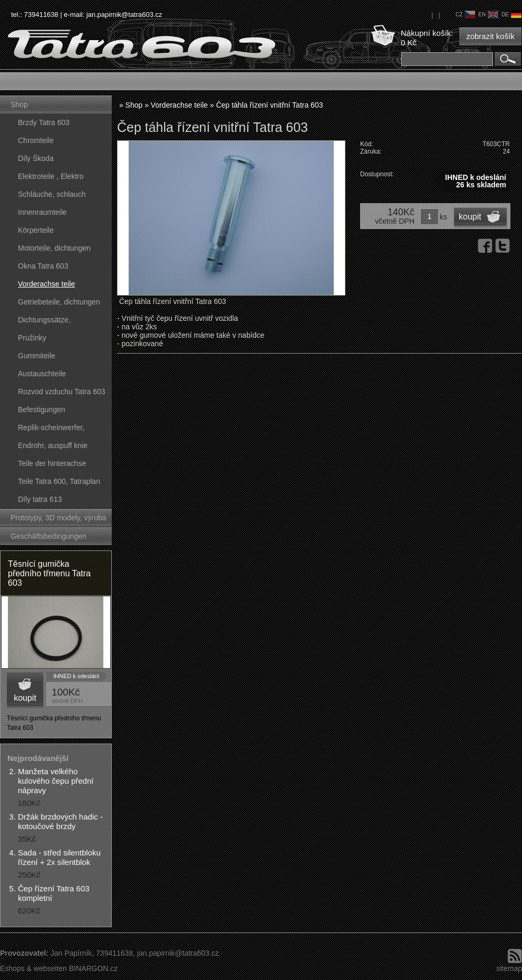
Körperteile (36, 230)
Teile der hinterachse (52, 463)
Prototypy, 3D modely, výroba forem (59, 520)
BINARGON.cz (94, 968)
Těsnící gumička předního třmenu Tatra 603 (49, 573)
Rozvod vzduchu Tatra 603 (62, 392)
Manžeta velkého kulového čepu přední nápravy (56, 781)
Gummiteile (37, 356)
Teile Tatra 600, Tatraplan (59, 481)
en (488, 15)
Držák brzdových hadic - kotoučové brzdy (60, 821)
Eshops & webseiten (33, 968)
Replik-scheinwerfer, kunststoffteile (51, 430)
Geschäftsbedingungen (49, 536)
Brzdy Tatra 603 (44, 122)
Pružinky (32, 338)
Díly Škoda (36, 158)
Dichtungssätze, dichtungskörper (44, 322)
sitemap (509, 968)
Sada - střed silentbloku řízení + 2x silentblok (59, 857)
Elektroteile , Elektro (51, 176)
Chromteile (36, 140)
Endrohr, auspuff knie (53, 445)
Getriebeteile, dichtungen (59, 302)
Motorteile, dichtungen (54, 248)
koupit (25, 698)
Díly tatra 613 (40, 499)
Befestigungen (42, 410)
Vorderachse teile (46, 284)
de (511, 15)
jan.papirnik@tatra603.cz (124, 15)
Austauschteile (42, 374)
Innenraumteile (42, 212)
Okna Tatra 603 (43, 266)
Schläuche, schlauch (52, 194)
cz (465, 15)
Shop (19, 104)
